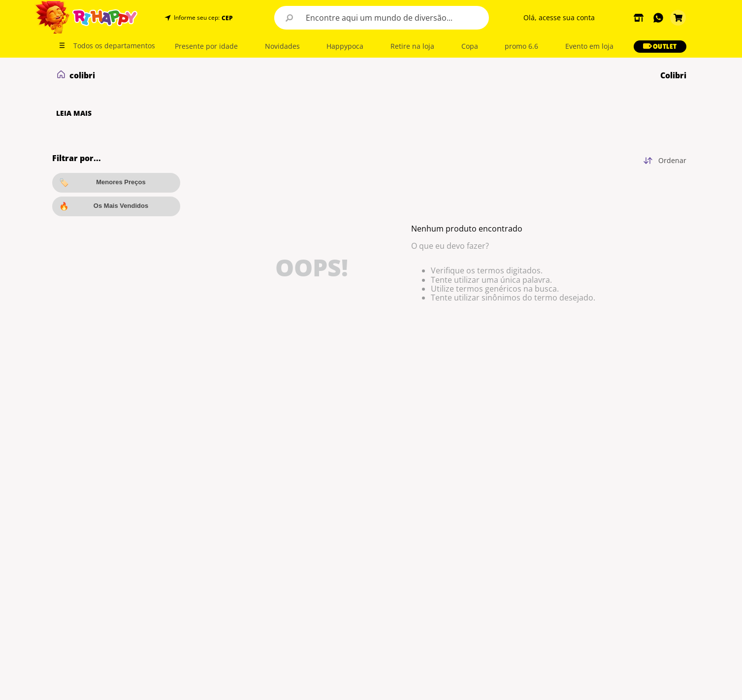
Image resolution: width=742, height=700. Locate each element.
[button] (226, 18)
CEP (227, 18)
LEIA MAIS (74, 113)
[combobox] (382, 18)
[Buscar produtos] (289, 18)
